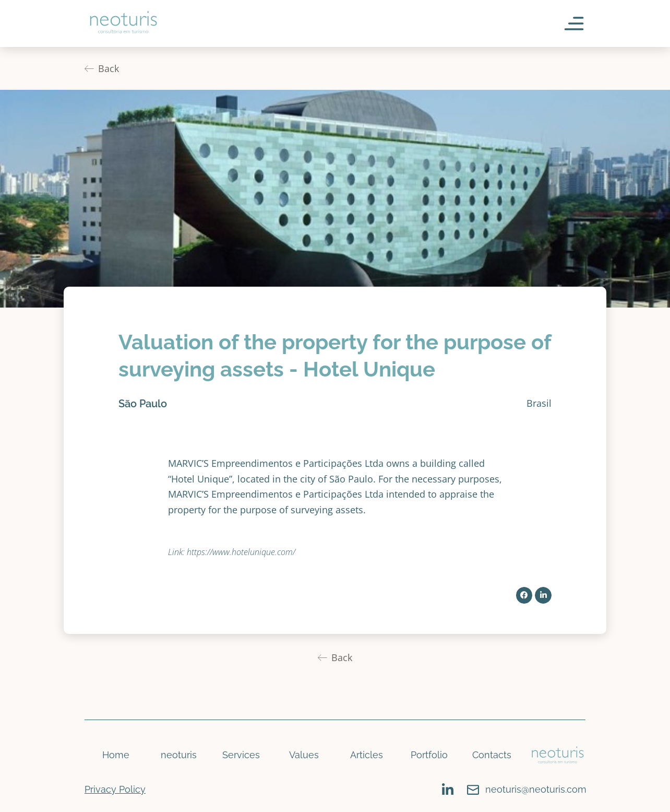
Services (241, 755)
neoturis (179, 755)
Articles (367, 755)
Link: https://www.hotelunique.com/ (232, 552)
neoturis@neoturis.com (536, 789)
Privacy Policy (115, 789)
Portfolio (429, 755)
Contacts (492, 755)
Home (116, 755)
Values (304, 755)
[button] (524, 595)
